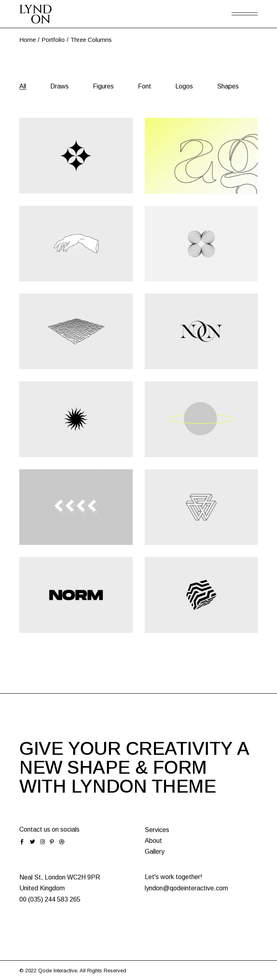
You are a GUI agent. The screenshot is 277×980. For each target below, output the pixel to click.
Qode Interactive (58, 971)
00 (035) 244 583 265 (50, 899)
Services (157, 830)
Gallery (155, 852)
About (153, 841)
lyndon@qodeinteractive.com (186, 888)
